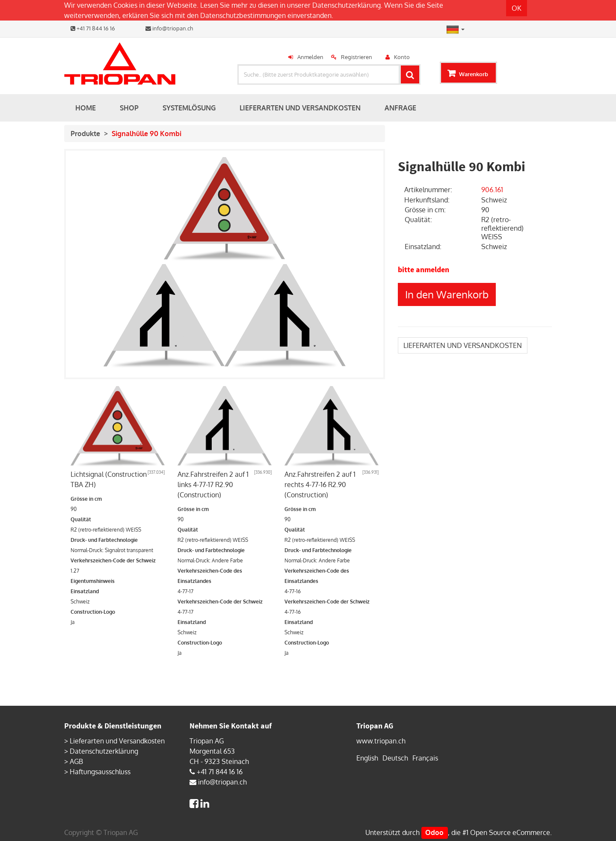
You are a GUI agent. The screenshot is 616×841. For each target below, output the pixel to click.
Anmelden (310, 57)
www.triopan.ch (381, 741)
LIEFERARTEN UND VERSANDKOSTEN (463, 345)
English (367, 758)
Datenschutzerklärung (346, 5)
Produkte (85, 134)
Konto (402, 57)
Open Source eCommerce (510, 832)
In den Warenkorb (447, 294)
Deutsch (395, 758)
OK (517, 8)
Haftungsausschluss (100, 772)
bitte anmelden (423, 269)
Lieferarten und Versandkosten (117, 741)
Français (425, 758)
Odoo (434, 832)
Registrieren (357, 57)
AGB (76, 761)
